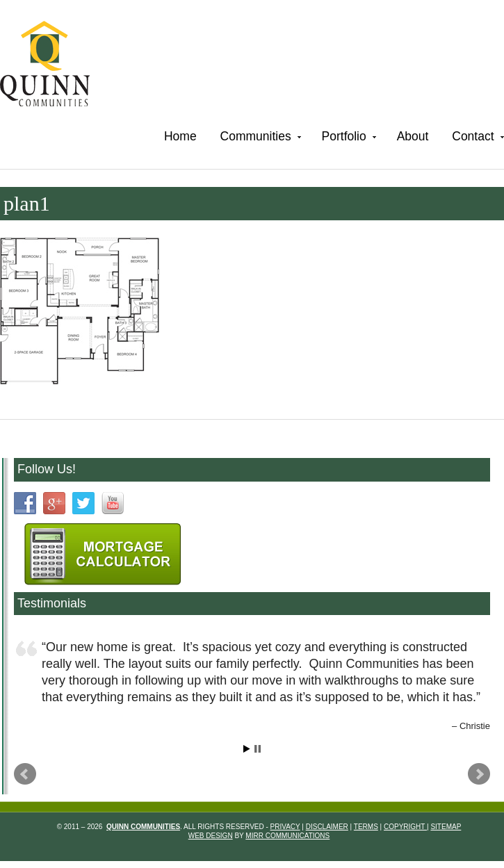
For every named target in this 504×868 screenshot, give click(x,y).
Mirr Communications (287, 836)
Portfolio (348, 139)
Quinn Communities (55, 66)
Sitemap (446, 827)
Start (247, 749)
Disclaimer (327, 827)
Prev (25, 774)
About (413, 136)
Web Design (211, 836)
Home (180, 136)
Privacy (285, 827)
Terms (366, 827)
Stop (258, 749)
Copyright (405, 827)
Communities (259, 139)
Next (479, 774)
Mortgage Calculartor (103, 554)
